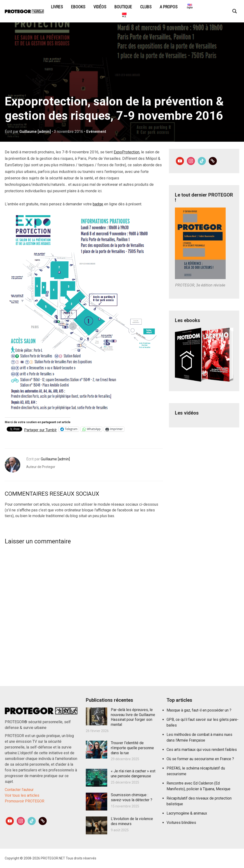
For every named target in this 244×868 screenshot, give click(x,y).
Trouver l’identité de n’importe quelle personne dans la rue (132, 748)
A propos (169, 7)
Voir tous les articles (22, 795)
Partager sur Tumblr (40, 429)
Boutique (123, 7)
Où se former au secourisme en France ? (200, 759)
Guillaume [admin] (35, 132)
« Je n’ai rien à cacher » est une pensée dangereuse (133, 774)
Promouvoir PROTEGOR (25, 801)
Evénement (97, 132)
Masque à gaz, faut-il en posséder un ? (199, 710)
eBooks (78, 7)
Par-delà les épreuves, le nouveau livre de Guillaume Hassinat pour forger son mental (133, 717)
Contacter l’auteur (19, 790)
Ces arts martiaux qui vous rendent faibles (202, 750)
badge (98, 204)
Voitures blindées (181, 823)
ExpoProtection (127, 152)
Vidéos (100, 7)
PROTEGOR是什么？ (124, 16)
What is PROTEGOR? (189, 7)
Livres (57, 7)
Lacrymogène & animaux (187, 813)
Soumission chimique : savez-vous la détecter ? (132, 797)
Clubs (146, 7)
